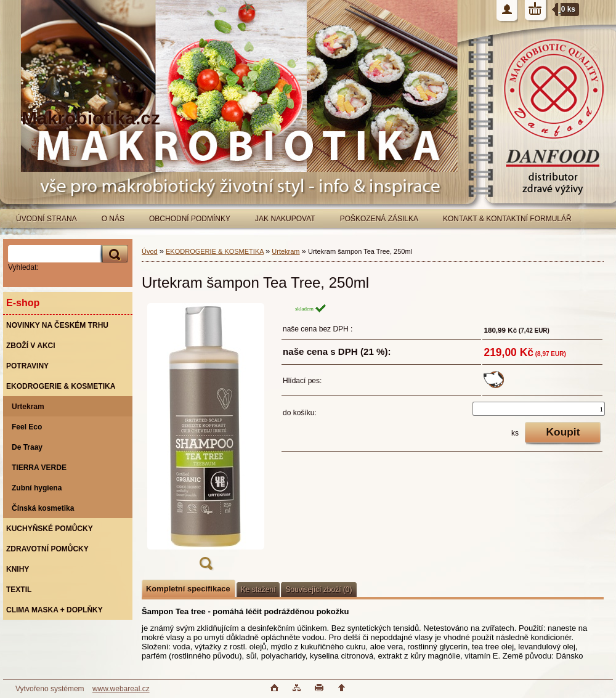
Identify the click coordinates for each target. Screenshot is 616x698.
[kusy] (539, 409)
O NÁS (113, 219)
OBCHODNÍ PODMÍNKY (190, 219)
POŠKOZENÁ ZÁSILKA (379, 219)
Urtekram (286, 251)
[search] (113, 254)
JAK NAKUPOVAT (285, 219)
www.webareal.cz (121, 689)
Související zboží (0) (318, 590)
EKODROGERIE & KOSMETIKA (215, 251)
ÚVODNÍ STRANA (47, 219)
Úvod (150, 251)
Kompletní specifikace (188, 589)
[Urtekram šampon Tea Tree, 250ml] (206, 440)
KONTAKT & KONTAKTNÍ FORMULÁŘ (507, 219)
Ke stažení (258, 590)
